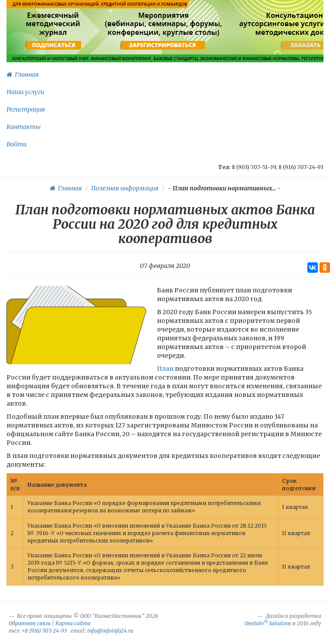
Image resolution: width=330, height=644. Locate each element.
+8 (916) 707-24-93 (44, 631)
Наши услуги (25, 92)
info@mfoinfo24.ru (110, 631)
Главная (23, 75)
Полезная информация (125, 188)
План (165, 369)
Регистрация (26, 109)
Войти (17, 144)
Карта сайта (73, 623)
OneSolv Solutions (268, 623)
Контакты (24, 127)
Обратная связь (30, 623)
